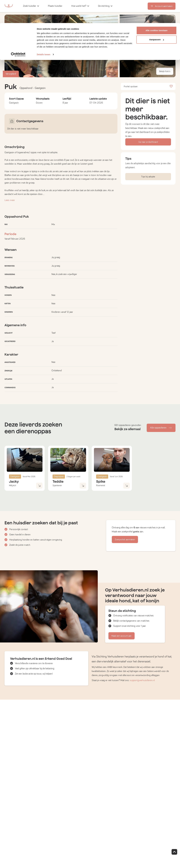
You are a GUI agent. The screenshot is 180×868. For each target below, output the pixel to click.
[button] (148, 62)
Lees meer (10, 200)
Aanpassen (157, 17)
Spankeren (57, 485)
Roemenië (101, 485)
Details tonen (44, 31)
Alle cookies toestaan (157, 7)
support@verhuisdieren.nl (142, 680)
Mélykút (12, 485)
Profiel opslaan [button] (148, 87)
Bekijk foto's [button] (165, 71)
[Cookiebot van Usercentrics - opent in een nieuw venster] (18, 31)
